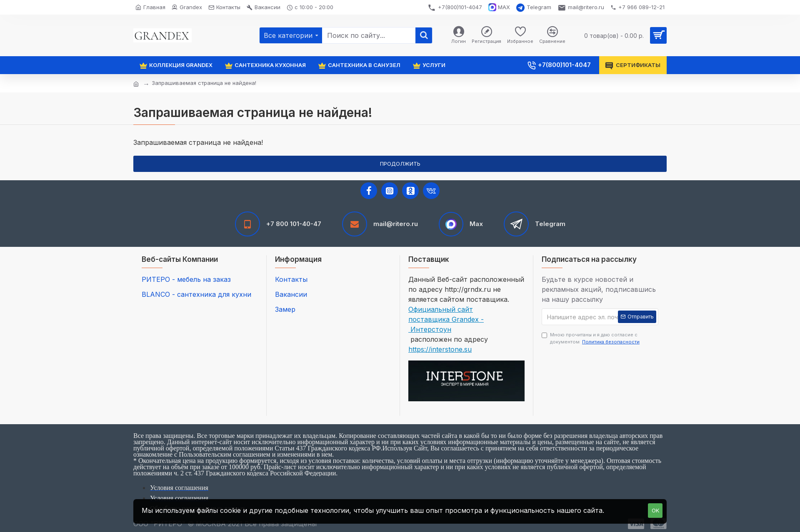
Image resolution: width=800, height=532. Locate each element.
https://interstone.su (440, 349)
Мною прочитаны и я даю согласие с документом (591, 338)
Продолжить (400, 164)
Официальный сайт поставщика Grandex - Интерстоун (446, 319)
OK (655, 510)
